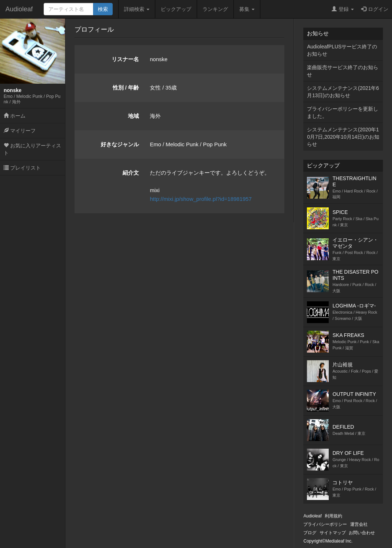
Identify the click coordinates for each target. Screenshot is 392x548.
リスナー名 (125, 59)
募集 (247, 9)
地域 (133, 116)
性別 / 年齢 (126, 88)
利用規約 (333, 516)
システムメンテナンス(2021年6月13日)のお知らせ (343, 92)
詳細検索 (137, 9)
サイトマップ (333, 533)
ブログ (310, 533)
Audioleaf (19, 9)
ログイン (375, 9)
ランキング (215, 9)
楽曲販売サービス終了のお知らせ (343, 71)
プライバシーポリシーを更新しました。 (343, 112)
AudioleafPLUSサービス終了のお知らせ (342, 50)
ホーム (15, 116)
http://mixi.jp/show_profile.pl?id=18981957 (201, 199)
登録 (343, 9)
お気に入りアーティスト (32, 149)
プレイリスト (22, 168)
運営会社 (359, 524)
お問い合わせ (362, 533)
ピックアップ (176, 9)
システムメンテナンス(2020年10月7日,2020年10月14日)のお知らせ (343, 137)
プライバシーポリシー (325, 524)
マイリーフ (20, 131)
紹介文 (131, 173)
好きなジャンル (120, 144)
